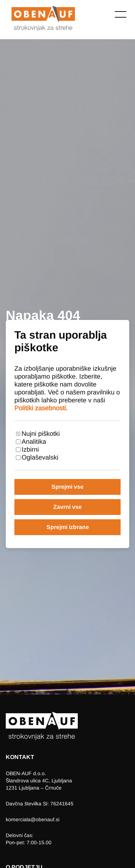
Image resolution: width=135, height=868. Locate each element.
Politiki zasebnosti (40, 408)
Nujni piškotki (41, 434)
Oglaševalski (40, 457)
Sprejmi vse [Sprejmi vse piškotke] (67, 487)
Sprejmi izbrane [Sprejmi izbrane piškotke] (68, 527)
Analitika (34, 442)
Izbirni (30, 449)
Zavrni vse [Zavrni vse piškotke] (67, 507)
